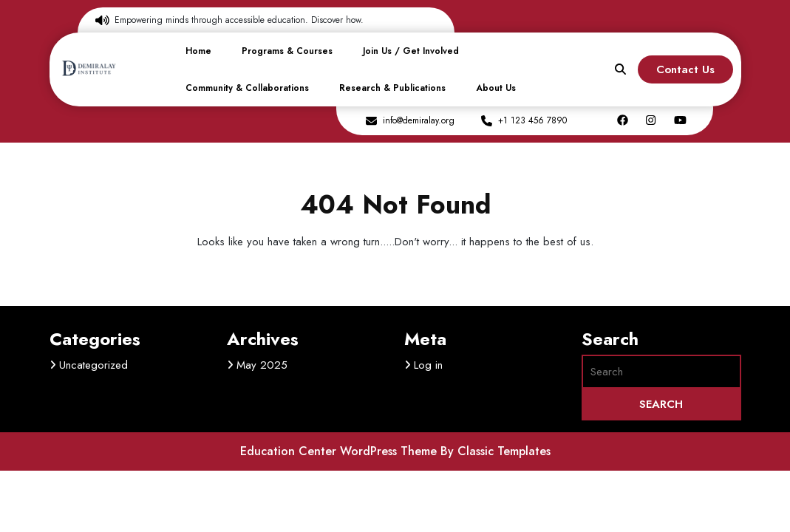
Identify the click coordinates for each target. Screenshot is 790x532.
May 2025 (262, 365)
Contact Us (685, 69)
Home (198, 51)
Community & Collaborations (247, 88)
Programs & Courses (287, 51)
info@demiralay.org (419, 120)
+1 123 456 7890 (532, 120)
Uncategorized (93, 365)
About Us (496, 88)
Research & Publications (392, 88)
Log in (428, 365)
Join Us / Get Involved (411, 51)
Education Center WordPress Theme (340, 451)
